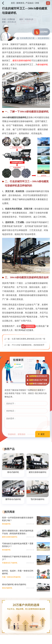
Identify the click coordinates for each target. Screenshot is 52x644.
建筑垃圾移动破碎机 (22, 61)
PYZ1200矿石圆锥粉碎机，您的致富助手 (28, 345)
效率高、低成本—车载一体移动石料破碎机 (18, 572)
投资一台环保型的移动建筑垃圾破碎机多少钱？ (18, 519)
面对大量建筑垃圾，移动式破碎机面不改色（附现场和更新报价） (18, 532)
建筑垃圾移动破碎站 (38, 472)
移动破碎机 (43, 65)
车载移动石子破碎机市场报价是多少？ (17, 558)
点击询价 (41, 32)
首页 (13, 3)
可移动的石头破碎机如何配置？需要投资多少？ (18, 545)
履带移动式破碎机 (13, 499)
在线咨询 (30, 326)
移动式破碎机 (13, 472)
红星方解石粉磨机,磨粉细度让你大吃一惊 (28, 339)
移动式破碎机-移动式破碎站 (14, 584)
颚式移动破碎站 (38, 499)
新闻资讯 (20, 3)
